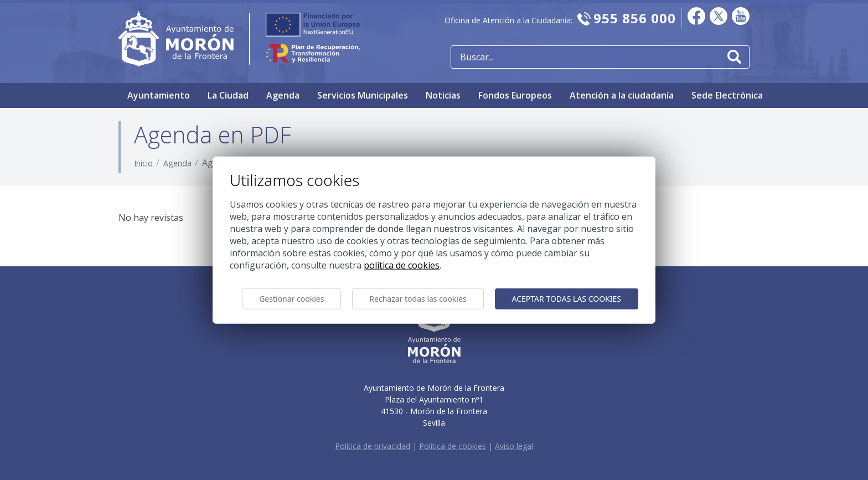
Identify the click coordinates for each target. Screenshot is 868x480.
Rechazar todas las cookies (418, 299)
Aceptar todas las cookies (567, 299)
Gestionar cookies (291, 299)
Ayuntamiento (159, 95)
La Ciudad (228, 95)
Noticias (443, 95)
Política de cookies (453, 446)
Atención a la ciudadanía (622, 95)
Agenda (283, 95)
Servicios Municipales (363, 95)
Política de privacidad (373, 446)
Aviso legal (514, 446)
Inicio (143, 163)
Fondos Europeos (515, 95)
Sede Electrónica (727, 95)
